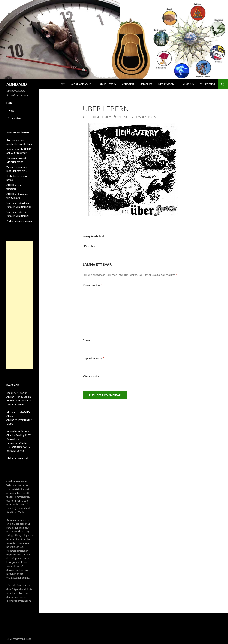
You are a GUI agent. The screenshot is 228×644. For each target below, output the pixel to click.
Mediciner (146, 84)
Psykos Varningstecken (19, 221)
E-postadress (93, 358)
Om (63, 84)
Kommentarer (15, 118)
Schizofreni (207, 84)
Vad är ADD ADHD (81, 84)
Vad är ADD (13, 393)
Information (166, 84)
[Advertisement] (19, 305)
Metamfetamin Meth (18, 458)
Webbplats (91, 376)
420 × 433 (123, 117)
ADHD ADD (17, 84)
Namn (88, 340)
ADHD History (108, 84)
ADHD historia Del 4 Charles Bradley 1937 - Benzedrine (19, 435)
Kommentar (93, 285)
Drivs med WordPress (19, 639)
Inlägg (10, 110)
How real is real (146, 117)
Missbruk (188, 84)
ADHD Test (128, 84)
